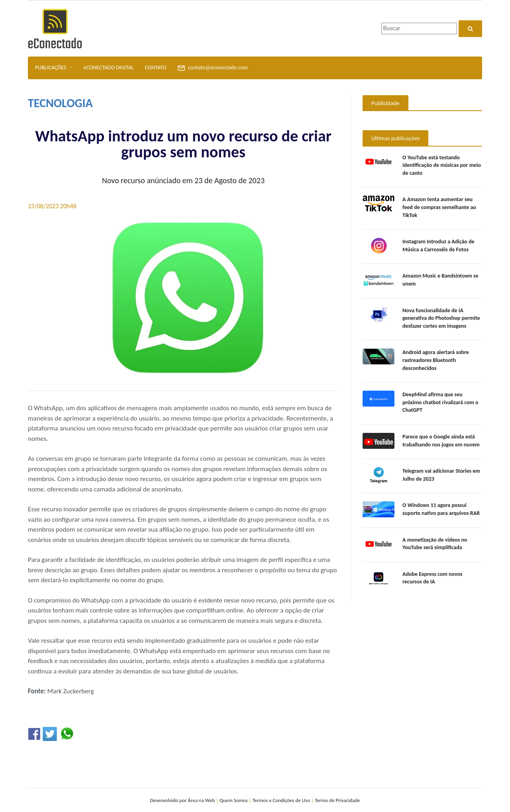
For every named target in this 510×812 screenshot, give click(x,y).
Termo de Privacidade (337, 800)
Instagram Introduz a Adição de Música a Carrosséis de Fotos (438, 246)
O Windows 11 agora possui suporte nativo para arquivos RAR (441, 509)
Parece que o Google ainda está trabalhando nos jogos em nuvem (441, 441)
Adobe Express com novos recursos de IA (433, 578)
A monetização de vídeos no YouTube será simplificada (435, 544)
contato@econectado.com (213, 68)
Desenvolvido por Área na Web (182, 800)
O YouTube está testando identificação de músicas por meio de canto (442, 165)
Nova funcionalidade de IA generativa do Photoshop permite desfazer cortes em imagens (441, 318)
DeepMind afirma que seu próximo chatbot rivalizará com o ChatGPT (440, 402)
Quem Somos (234, 800)
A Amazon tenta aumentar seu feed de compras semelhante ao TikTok (439, 207)
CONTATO (155, 68)
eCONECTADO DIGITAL (108, 68)
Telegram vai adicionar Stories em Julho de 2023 (441, 475)
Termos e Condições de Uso (281, 800)
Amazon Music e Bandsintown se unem (440, 280)
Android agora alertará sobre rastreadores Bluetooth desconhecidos (436, 360)
